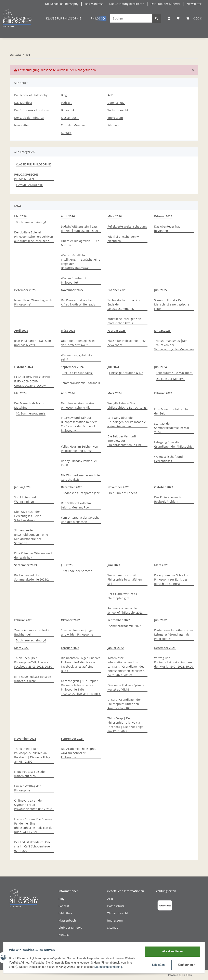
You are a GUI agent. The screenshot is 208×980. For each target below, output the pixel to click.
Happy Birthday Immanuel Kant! (79, 463)
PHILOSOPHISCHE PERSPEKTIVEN (26, 177)
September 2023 (25, 565)
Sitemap (113, 125)
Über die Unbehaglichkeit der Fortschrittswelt (78, 343)
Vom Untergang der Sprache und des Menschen (80, 520)
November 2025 (72, 290)
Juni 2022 (160, 620)
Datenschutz (116, 103)
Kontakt (66, 133)
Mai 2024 (20, 393)
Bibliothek (68, 110)
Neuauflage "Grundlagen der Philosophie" (34, 302)
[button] (169, 18)
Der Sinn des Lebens (123, 493)
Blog (64, 95)
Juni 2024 (160, 367)
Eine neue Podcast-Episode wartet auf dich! (33, 679)
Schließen (157, 965)
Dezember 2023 (72, 487)
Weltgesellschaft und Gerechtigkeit (168, 459)
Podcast (66, 103)
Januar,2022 (116, 648)
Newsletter (194, 4)
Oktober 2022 (70, 620)
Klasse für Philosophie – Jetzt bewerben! (127, 343)
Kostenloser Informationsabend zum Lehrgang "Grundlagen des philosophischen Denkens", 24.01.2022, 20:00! (126, 666)
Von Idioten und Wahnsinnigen (25, 499)
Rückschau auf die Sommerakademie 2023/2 (31, 577)
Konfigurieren (186, 965)
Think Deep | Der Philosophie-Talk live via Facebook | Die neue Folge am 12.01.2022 (125, 725)
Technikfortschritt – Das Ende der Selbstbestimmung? (124, 304)
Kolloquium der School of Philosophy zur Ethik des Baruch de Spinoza (171, 579)
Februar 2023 (23, 620)
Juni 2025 (160, 290)
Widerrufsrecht (118, 110)
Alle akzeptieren (171, 951)
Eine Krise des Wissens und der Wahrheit (33, 555)
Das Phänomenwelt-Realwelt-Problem (168, 499)
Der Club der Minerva (165, 4)
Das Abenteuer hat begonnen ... (167, 229)
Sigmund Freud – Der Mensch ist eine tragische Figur (172, 304)
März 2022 (21, 648)
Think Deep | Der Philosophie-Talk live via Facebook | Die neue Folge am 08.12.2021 (32, 755)
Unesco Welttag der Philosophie (28, 788)
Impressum (115, 118)
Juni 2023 (114, 565)
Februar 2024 (163, 393)
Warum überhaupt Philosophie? (74, 280)
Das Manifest (94, 4)
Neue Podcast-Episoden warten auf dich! (30, 774)
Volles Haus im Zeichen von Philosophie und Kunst (80, 449)
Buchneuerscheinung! (31, 222)
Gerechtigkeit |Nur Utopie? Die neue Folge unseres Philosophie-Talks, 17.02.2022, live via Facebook (80, 687)
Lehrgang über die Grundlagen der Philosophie (173, 444)
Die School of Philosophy (62, 4)
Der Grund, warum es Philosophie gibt (122, 596)
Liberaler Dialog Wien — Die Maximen (80, 243)
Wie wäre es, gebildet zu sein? (78, 357)
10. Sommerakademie (31, 413)
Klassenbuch (70, 118)
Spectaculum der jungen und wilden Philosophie (78, 632)
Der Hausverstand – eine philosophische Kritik (78, 405)
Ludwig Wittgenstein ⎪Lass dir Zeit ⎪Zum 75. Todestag (79, 229)
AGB (110, 95)
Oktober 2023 (164, 487)
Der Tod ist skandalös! (78, 373)
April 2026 (68, 216)
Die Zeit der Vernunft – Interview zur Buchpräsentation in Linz (125, 441)
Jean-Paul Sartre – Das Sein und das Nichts (33, 343)
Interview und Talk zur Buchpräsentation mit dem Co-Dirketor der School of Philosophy (79, 424)
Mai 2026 (20, 216)
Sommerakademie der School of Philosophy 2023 (125, 610)
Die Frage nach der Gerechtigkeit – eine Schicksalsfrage (28, 516)
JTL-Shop (187, 975)
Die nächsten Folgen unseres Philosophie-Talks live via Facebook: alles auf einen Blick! (81, 664)
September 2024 (72, 367)
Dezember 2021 (165, 648)
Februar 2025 (116, 331)
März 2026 (115, 216)
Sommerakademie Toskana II (80, 383)
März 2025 (68, 331)
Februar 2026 (163, 216)
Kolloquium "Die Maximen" (174, 373)
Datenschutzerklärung (122, 967)
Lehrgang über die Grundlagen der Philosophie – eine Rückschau (127, 422)
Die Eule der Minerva (170, 379)
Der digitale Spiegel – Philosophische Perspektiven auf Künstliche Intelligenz (34, 237)
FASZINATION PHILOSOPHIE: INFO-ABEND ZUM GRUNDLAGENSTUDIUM (33, 381)
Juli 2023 (67, 565)
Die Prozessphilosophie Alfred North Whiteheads (78, 302)
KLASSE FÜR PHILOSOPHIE (33, 164)
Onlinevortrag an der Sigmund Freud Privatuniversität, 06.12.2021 (34, 805)
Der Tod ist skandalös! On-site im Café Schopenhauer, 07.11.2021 (33, 846)
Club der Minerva (73, 125)
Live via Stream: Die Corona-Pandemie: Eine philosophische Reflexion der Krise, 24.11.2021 (34, 826)
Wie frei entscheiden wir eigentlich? (124, 239)
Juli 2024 (113, 367)
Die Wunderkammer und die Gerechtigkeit (80, 477)
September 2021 (72, 739)
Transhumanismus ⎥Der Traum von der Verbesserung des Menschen (174, 345)
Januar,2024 (22, 487)
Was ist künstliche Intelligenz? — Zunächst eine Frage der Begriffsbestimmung (81, 262)
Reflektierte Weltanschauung (127, 226)
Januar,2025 (162, 331)
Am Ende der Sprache (77, 571)
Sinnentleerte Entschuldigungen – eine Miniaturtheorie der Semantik (31, 537)
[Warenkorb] (194, 18)
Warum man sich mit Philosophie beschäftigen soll (125, 579)
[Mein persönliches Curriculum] (178, 18)
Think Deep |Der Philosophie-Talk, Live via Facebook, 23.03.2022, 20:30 (33, 662)
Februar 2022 (70, 648)
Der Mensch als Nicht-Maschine (29, 405)
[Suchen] (131, 18)
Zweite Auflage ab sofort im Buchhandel (33, 632)
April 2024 (68, 393)
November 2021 (25, 739)
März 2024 (115, 393)
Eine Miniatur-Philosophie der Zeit (172, 411)
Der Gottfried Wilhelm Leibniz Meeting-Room (76, 505)
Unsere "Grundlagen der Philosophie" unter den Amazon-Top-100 (124, 704)
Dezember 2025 (25, 290)
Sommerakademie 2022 (125, 626)
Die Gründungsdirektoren (127, 4)
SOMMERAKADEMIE (29, 185)
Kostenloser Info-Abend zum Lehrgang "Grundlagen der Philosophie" (174, 634)
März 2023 (161, 565)
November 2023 (118, 487)
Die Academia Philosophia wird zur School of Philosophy (79, 753)
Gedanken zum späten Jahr (81, 493)
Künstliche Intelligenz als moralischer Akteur (125, 321)
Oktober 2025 (117, 290)
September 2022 (119, 620)
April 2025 (21, 331)
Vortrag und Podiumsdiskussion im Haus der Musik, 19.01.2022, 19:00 (174, 662)
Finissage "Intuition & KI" (126, 373)
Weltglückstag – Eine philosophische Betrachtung (127, 405)
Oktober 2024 (24, 367)
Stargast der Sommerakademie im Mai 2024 (172, 428)
